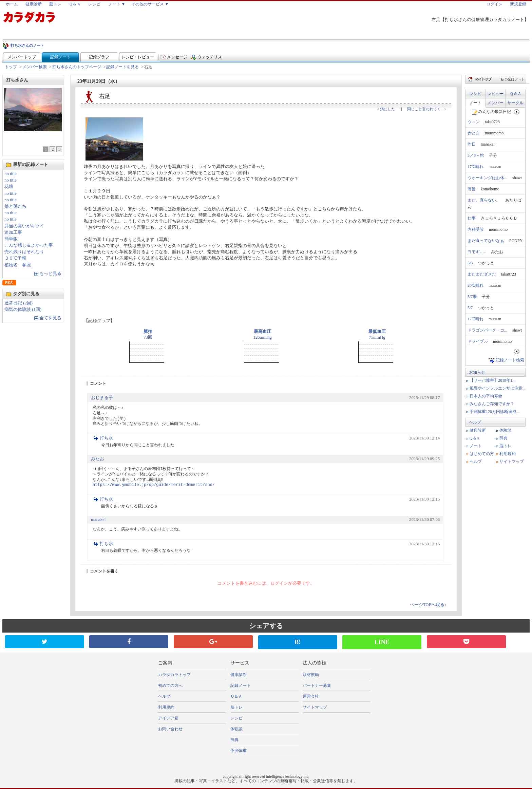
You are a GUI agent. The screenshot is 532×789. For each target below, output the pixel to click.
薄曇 (472, 189)
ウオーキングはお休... (487, 178)
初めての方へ (170, 685)
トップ (11, 67)
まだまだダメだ (482, 274)
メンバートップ (22, 57)
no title (11, 174)
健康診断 (34, 4)
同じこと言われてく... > (427, 109)
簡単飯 (11, 239)
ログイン (494, 4)
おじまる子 (102, 398)
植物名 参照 (18, 265)
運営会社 (311, 696)
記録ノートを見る (122, 67)
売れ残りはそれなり (24, 252)
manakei (98, 520)
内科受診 (476, 229)
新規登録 (518, 4)
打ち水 (106, 438)
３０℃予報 (15, 258)
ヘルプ (475, 422)
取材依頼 (311, 675)
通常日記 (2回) (18, 303)
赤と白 (474, 133)
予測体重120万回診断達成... (495, 412)
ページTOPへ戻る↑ (428, 605)
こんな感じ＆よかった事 (29, 245)
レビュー (495, 94)
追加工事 (13, 232)
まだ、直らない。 (484, 200)
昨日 (472, 144)
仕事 (472, 218)
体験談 (506, 430)
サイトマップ (512, 462)
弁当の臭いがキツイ (24, 226)
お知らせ (477, 372)
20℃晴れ (476, 285)
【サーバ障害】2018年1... (492, 380)
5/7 (470, 308)
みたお (98, 459)
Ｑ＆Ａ (75, 4)
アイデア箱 (168, 718)
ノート (475, 103)
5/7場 (472, 297)
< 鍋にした (386, 109)
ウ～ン (474, 122)
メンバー (495, 103)
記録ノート (60, 57)
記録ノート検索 (510, 360)
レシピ (94, 4)
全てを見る (50, 318)
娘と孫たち (15, 206)
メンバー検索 (35, 67)
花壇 (9, 187)
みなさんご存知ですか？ (492, 404)
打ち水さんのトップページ (77, 67)
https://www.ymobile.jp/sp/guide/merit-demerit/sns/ (154, 485)
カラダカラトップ (174, 675)
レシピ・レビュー (138, 57)
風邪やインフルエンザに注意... (498, 388)
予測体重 (239, 751)
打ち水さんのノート (27, 45)
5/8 (470, 263)
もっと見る (50, 274)
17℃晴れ (476, 167)
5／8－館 (476, 155)
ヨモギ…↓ (477, 252)
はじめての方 (482, 454)
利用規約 (508, 454)
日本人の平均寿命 (486, 396)
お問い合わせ (170, 729)
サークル (515, 103)
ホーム (12, 4)
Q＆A (474, 438)
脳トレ (55, 4)
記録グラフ (99, 57)
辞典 (503, 438)
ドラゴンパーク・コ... (487, 330)
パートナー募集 (317, 685)
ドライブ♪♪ (478, 341)
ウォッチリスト (210, 59)
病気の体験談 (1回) (23, 309)
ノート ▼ (117, 4)
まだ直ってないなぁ (486, 241)
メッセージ (177, 57)
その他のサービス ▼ (150, 4)
